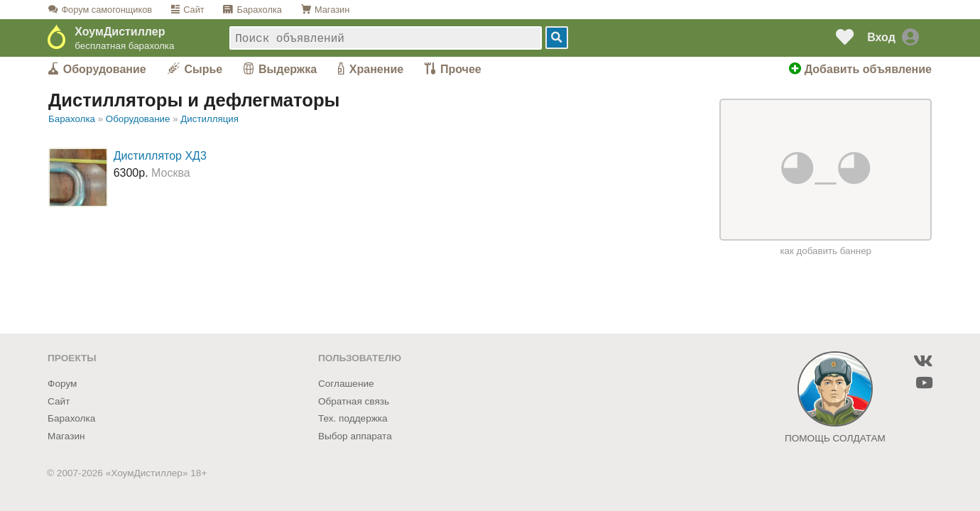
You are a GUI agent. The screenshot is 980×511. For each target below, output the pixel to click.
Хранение (376, 69)
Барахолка (260, 10)
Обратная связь (354, 401)
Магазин (332, 10)
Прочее (461, 69)
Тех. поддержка (353, 418)
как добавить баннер (826, 251)
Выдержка (288, 69)
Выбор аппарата (355, 436)
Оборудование (105, 69)
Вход (881, 37)
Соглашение (346, 384)
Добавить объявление (860, 69)
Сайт (194, 10)
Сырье (204, 69)
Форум (107, 10)
